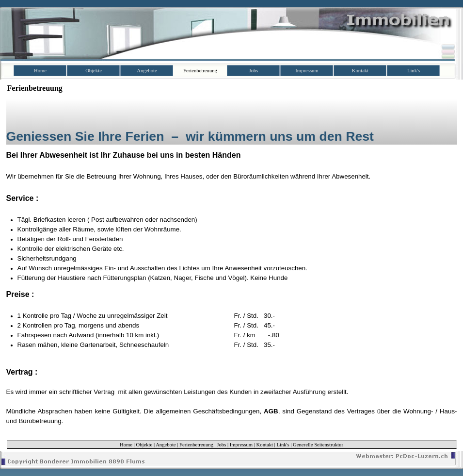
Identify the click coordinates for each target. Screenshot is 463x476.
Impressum (241, 445)
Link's (283, 445)
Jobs (221, 445)
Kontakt (265, 445)
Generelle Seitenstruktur (318, 445)
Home (126, 445)
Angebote (166, 445)
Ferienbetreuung (196, 445)
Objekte (144, 445)
